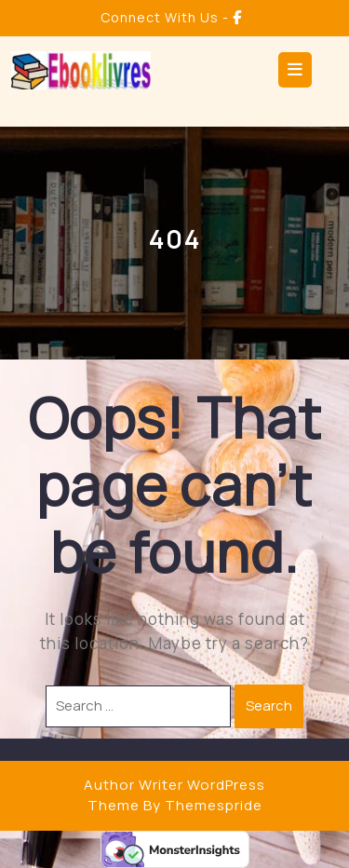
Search (269, 705)
